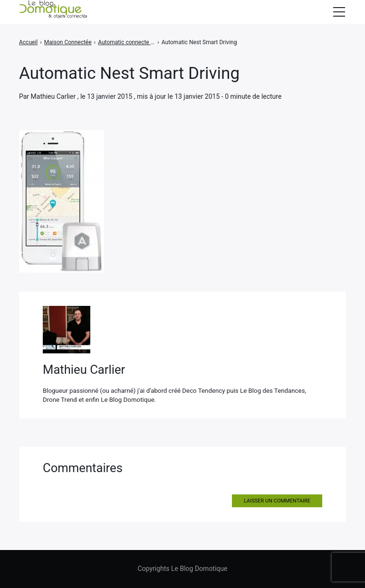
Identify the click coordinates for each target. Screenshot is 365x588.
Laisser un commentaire (277, 501)
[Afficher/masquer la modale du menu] (339, 12)
